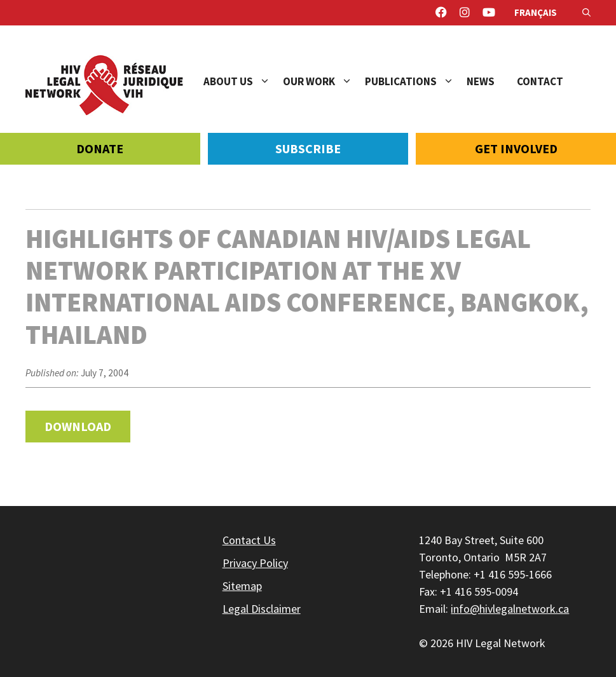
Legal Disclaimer (262, 609)
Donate (100, 148)
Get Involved (516, 148)
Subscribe (308, 148)
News (481, 81)
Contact (540, 81)
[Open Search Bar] (586, 13)
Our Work (324, 81)
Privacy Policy (255, 563)
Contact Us (249, 540)
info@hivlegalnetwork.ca (510, 609)
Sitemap (242, 586)
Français (536, 12)
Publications (416, 81)
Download (78, 426)
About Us (243, 81)
